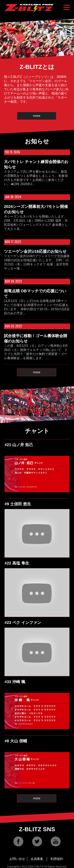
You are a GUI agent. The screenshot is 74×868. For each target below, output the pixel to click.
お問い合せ (17, 859)
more (37, 116)
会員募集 (37, 859)
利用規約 (57, 859)
